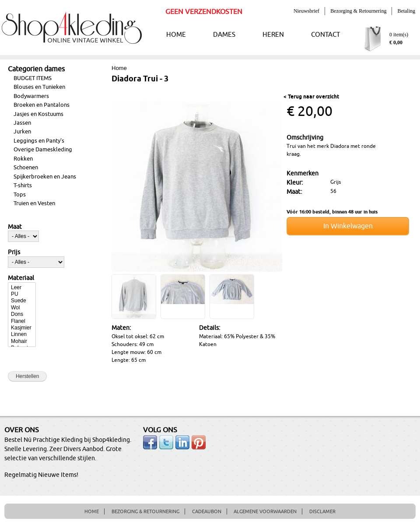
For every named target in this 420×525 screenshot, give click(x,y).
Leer (22, 288)
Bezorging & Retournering (358, 11)
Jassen (22, 123)
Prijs (14, 252)
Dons (22, 314)
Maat (15, 227)
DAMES (224, 35)
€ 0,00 (396, 42)
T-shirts (23, 185)
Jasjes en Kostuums (38, 114)
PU (22, 294)
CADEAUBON (207, 511)
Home (119, 68)
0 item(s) (399, 35)
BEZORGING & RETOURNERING (145, 511)
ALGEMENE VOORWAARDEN (265, 511)
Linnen (22, 334)
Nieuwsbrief (306, 11)
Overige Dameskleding (43, 150)
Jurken (22, 132)
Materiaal (21, 278)
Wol (22, 308)
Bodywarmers (31, 96)
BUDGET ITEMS (33, 78)
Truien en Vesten (34, 203)
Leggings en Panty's (39, 141)
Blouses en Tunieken (39, 87)
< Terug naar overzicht (311, 97)
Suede (22, 301)
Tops (20, 195)
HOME (176, 35)
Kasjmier (22, 328)
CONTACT (325, 35)
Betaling (406, 11)
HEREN (273, 35)
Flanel (22, 321)
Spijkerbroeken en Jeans (45, 177)
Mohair (22, 341)
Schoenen (26, 168)
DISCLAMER (322, 511)
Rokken (23, 159)
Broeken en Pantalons (42, 105)
